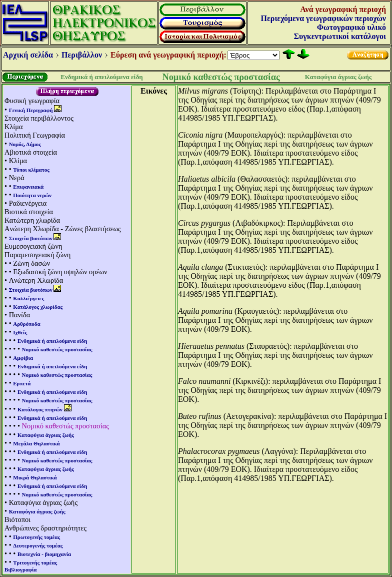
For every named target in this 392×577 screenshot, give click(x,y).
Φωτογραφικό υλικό (351, 27)
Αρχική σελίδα (28, 55)
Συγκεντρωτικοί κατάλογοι (340, 36)
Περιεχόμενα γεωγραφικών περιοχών (323, 18)
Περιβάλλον (82, 55)
